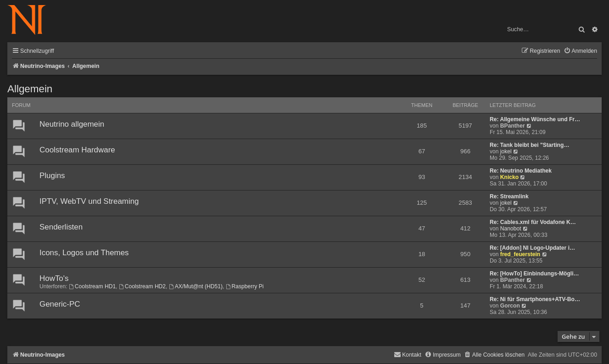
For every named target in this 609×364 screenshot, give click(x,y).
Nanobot (511, 229)
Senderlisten (61, 227)
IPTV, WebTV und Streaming (89, 201)
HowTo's (54, 278)
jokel (506, 151)
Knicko (509, 177)
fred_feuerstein (520, 254)
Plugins (52, 176)
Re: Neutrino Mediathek (521, 171)
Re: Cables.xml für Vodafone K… (533, 222)
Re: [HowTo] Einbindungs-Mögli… (534, 274)
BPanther (513, 126)
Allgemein (30, 89)
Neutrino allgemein (72, 124)
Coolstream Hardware (77, 150)
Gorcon (510, 306)
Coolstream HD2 (142, 286)
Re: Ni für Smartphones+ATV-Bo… (535, 299)
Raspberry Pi (245, 286)
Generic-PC (60, 304)
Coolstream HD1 (92, 286)
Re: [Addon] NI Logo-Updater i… (532, 248)
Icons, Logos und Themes (84, 253)
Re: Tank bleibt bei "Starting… (530, 145)
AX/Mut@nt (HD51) (196, 286)
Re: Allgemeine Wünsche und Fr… (535, 119)
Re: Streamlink (509, 196)
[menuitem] (580, 51)
